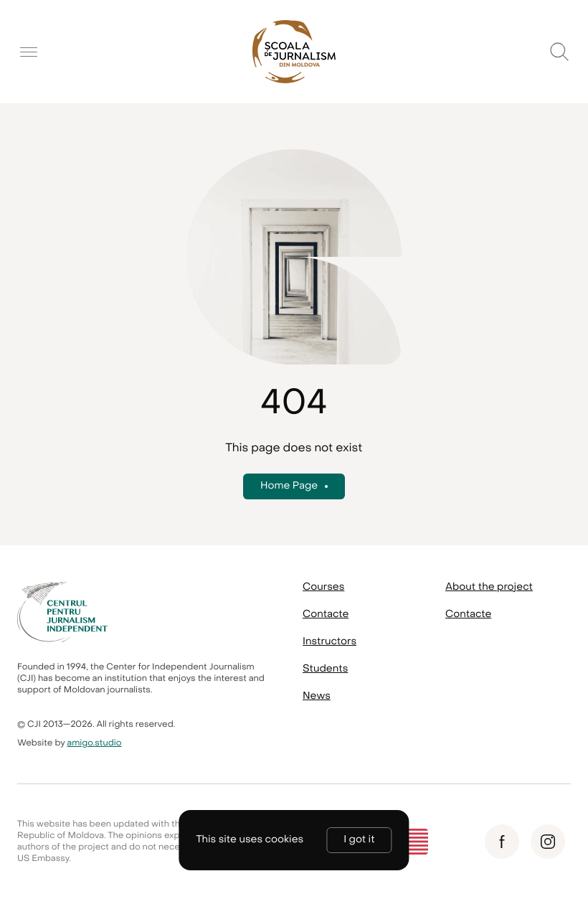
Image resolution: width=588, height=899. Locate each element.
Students (325, 669)
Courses (323, 587)
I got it (359, 840)
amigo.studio (95, 743)
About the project (489, 587)
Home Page (289, 486)
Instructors (329, 642)
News (317, 696)
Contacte (326, 615)
